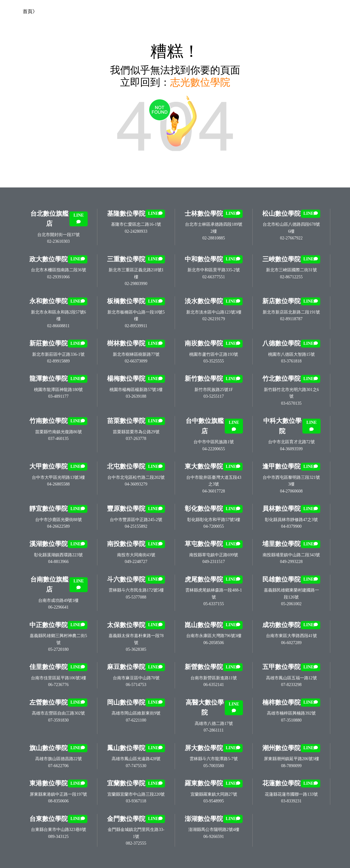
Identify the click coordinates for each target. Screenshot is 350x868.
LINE (79, 218)
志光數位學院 (200, 82)
